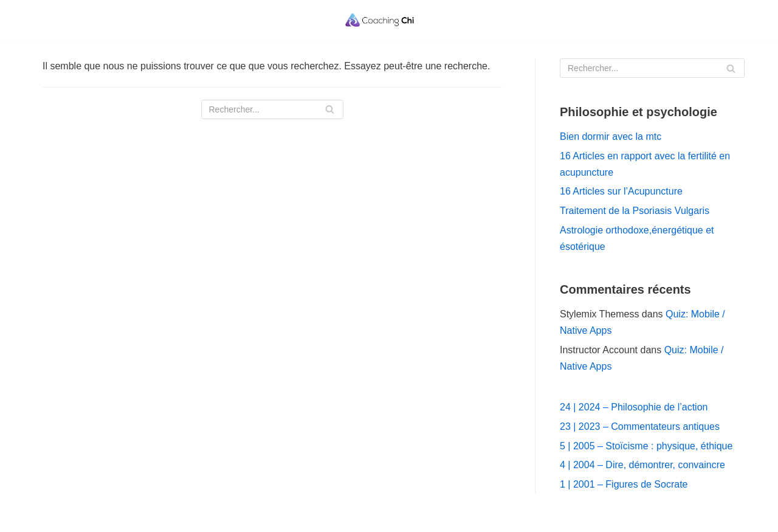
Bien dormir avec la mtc (611, 136)
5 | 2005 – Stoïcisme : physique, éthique (646, 446)
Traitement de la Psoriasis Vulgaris (635, 211)
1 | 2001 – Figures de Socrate (624, 484)
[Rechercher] (272, 109)
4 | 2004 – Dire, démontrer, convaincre (642, 465)
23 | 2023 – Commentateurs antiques (640, 427)
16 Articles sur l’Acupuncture (621, 191)
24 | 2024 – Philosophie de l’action (634, 407)
